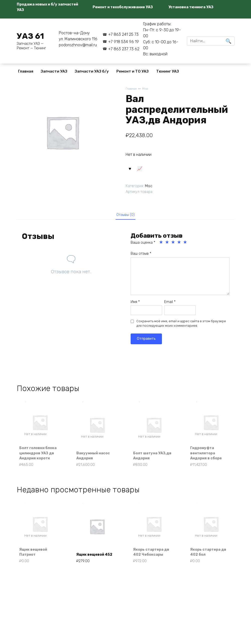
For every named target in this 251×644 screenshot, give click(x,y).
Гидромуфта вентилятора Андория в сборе (209, 463)
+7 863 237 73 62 (124, 49)
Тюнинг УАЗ (168, 71)
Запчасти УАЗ (54, 71)
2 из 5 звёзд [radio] (167, 246)
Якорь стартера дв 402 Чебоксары (154, 564)
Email (170, 305)
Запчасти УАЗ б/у (92, 71)
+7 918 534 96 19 (123, 42)
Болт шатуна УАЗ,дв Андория (151, 465)
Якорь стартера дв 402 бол (211, 564)
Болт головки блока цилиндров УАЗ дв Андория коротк (39, 460)
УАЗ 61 (30, 36)
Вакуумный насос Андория (96, 465)
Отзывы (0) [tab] (126, 217)
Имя (135, 305)
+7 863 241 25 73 (123, 34)
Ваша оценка (143, 246)
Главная (26, 71)
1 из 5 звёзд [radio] (161, 246)
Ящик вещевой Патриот (36, 564)
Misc (147, 89)
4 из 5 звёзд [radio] (179, 246)
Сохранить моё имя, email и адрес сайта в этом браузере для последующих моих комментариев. (181, 327)
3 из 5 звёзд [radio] (173, 246)
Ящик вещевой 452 (93, 564)
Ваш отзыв (141, 257)
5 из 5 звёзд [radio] (185, 246)
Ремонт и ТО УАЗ (133, 71)
